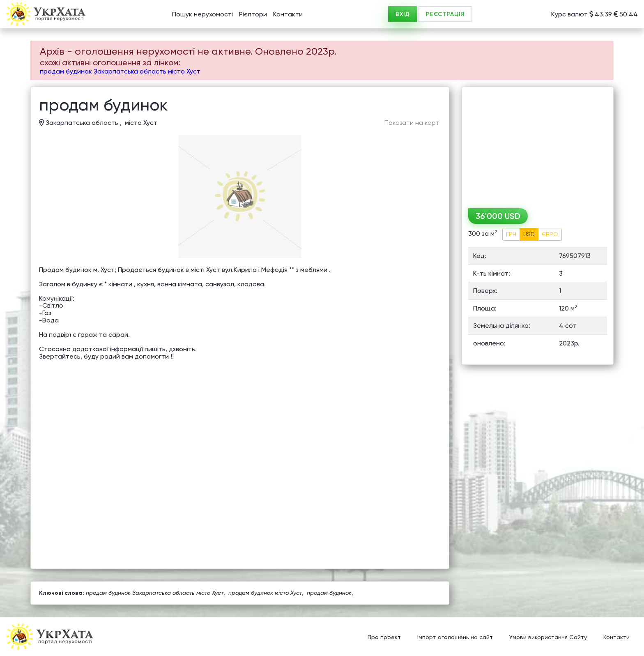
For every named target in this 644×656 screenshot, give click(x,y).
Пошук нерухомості (202, 14)
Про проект (384, 638)
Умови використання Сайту (548, 638)
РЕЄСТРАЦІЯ (445, 14)
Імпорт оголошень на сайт (455, 638)
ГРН (511, 234)
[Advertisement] (538, 145)
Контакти (288, 14)
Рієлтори (253, 14)
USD (529, 234)
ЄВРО (550, 234)
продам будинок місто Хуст (265, 593)
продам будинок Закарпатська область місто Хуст (120, 71)
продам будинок (329, 593)
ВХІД (402, 14)
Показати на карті (413, 123)
